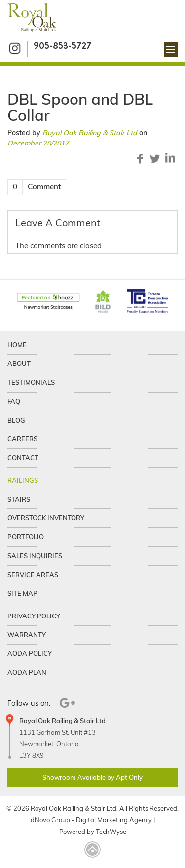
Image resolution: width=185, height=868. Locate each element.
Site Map (22, 593)
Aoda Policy (30, 653)
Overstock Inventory (46, 518)
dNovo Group (50, 820)
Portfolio (26, 537)
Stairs (19, 499)
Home (17, 345)
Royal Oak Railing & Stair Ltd (90, 133)
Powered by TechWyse (93, 832)
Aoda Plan (27, 672)
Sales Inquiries (35, 556)
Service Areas (33, 575)
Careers (22, 439)
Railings (23, 480)
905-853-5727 (62, 46)
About (19, 363)
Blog (16, 420)
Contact (23, 458)
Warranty (27, 635)
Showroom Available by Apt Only (92, 777)
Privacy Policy (34, 616)
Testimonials (31, 382)
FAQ (14, 401)
